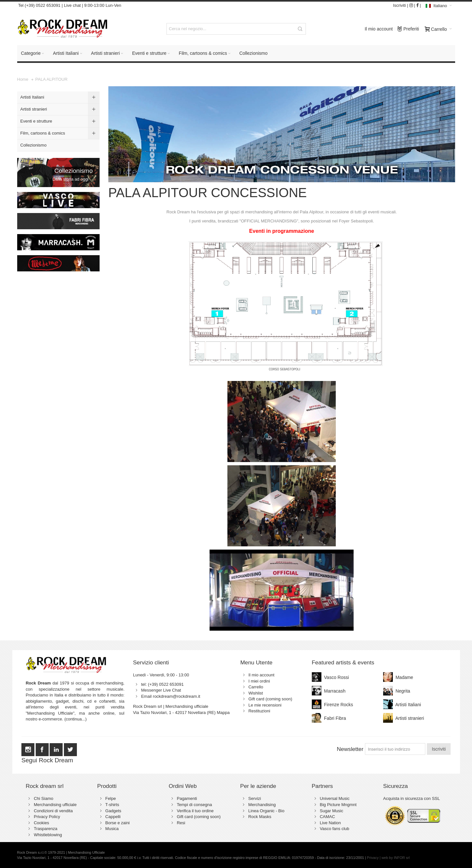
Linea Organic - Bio (266, 811)
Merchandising (262, 805)
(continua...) (75, 719)
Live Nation (330, 823)
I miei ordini (259, 681)
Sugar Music (332, 811)
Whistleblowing (48, 835)
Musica (112, 829)
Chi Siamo (43, 798)
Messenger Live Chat (161, 690)
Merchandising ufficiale (55, 805)
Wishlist (256, 693)
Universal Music (335, 798)
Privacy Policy (47, 817)
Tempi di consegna (194, 805)
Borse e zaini (118, 823)
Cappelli (113, 817)
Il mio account (379, 29)
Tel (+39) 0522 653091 (39, 5)
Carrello (256, 687)
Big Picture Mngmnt (338, 805)
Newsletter (350, 749)
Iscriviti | (400, 5)
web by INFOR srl (396, 858)
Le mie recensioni (265, 705)
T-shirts (112, 805)
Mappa (223, 713)
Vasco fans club (335, 829)
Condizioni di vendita (53, 811)
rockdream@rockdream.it (176, 696)
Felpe (111, 798)
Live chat (72, 5)
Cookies (41, 823)
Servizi (254, 798)
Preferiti (408, 27)
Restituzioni (259, 711)
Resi (181, 823)
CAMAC (327, 817)
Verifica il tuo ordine (195, 811)
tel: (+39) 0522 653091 (162, 684)
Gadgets (113, 811)
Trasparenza (46, 829)
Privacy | (374, 858)
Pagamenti (187, 798)
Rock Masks (260, 817)
